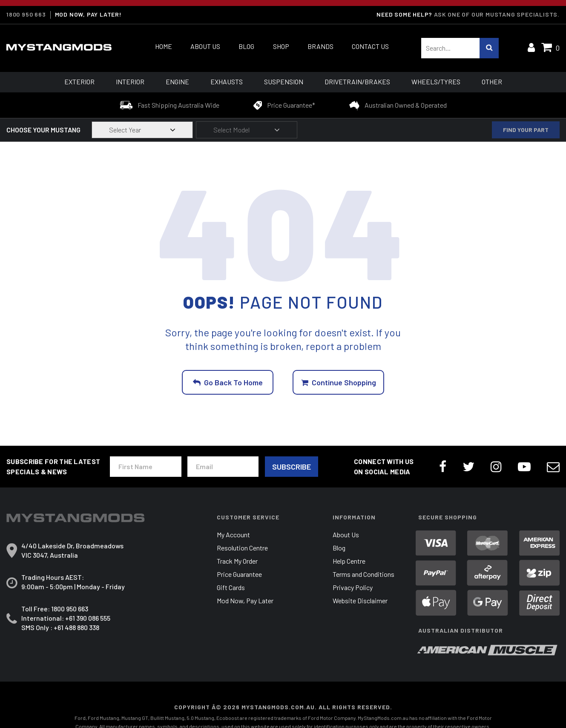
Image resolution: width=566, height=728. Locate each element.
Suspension (284, 82)
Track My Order (237, 561)
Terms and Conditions (363, 574)
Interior (130, 82)
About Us (205, 46)
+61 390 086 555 (88, 618)
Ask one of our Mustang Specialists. (497, 14)
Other (492, 82)
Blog (246, 46)
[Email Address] (223, 467)
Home (164, 46)
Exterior (79, 82)
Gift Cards (231, 587)
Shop (281, 46)
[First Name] (146, 467)
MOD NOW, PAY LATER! (88, 14)
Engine (177, 82)
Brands (320, 46)
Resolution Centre (242, 548)
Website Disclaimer (360, 600)
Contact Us (370, 46)
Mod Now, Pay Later (245, 600)
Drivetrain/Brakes (357, 82)
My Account (233, 535)
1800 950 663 (26, 14)
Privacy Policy (353, 587)
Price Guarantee (239, 574)
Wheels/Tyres (436, 82)
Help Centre (349, 561)
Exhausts (227, 82)
